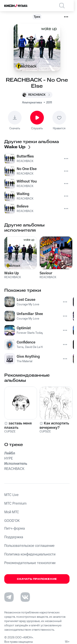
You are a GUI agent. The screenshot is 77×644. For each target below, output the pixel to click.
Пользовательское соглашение (29, 546)
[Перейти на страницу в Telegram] (9, 597)
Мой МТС (12, 512)
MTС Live (11, 495)
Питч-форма (15, 529)
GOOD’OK (12, 521)
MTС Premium (15, 504)
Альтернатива (32, 103)
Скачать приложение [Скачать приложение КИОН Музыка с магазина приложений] (37, 579)
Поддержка (14, 537)
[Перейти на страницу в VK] (25, 597)
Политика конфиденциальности (30, 554)
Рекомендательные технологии (30, 563)
